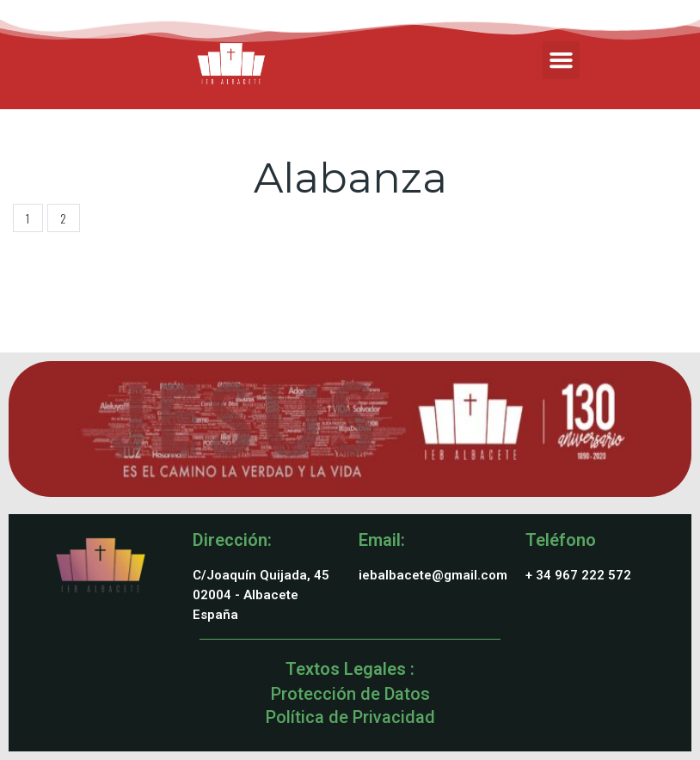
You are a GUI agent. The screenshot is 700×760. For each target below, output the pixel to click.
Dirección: (232, 540)
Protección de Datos (350, 694)
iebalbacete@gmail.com (433, 575)
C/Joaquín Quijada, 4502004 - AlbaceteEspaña (261, 595)
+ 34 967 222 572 (578, 575)
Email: (382, 540)
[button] (562, 60)
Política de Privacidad (350, 717)
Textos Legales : (350, 669)
